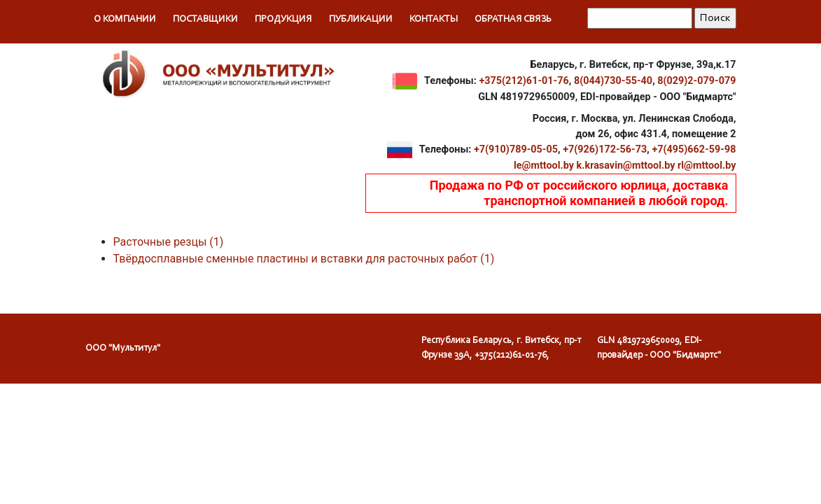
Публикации (361, 20)
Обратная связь (513, 20)
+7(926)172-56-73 (605, 149)
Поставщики (205, 20)
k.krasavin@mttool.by (626, 166)
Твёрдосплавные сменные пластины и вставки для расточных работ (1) (304, 259)
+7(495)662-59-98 (694, 149)
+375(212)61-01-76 (524, 80)
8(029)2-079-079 (696, 80)
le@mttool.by (544, 166)
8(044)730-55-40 (613, 80)
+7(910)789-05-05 (516, 149)
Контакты (434, 20)
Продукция (283, 20)
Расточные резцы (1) (169, 242)
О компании (125, 20)
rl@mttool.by (707, 166)
